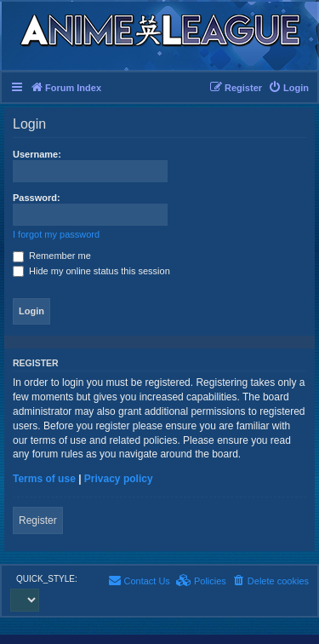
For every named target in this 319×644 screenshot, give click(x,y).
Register (38, 520)
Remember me (52, 256)
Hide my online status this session (91, 271)
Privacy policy (119, 479)
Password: (37, 198)
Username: (37, 154)
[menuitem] (288, 88)
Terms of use (44, 479)
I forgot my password (56, 234)
